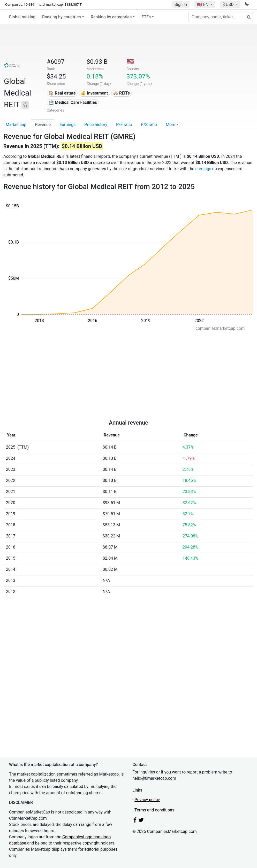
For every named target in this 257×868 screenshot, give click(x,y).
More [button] (171, 125)
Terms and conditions (154, 810)
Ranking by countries (62, 17)
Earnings (67, 125)
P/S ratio (149, 125)
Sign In (181, 5)
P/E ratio (124, 125)
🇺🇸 (203, 5)
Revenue (43, 125)
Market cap (16, 125)
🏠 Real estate (62, 93)
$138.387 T (73, 5)
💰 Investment (94, 93)
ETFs (146, 17)
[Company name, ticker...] (221, 17)
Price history (96, 125)
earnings (203, 169)
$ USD (228, 5)
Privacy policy (147, 800)
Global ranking (22, 17)
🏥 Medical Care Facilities (73, 102)
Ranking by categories (111, 17)
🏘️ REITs (121, 93)
